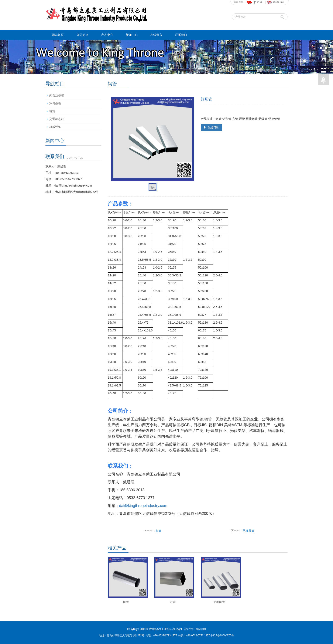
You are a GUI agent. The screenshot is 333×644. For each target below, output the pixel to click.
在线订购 (211, 127)
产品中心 (107, 35)
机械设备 (55, 127)
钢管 (52, 111)
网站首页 (58, 35)
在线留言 (156, 35)
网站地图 (201, 629)
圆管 (126, 602)
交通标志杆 (57, 119)
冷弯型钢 (55, 103)
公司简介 (82, 35)
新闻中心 (132, 35)
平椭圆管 (248, 531)
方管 (158, 531)
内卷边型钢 (57, 95)
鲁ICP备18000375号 (222, 636)
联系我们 (181, 35)
